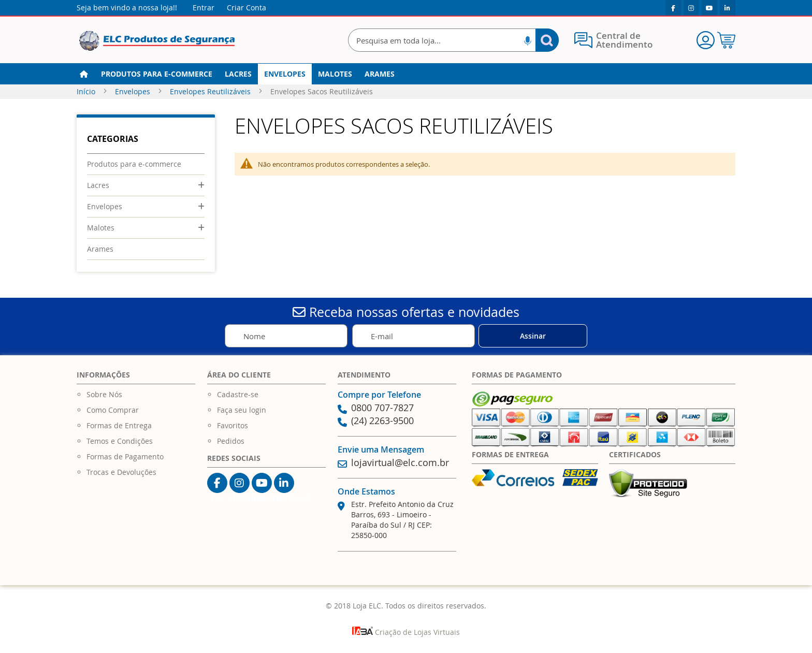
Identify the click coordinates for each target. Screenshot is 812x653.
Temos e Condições (120, 441)
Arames (100, 249)
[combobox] (453, 40)
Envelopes (134, 91)
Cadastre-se (238, 394)
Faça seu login (242, 410)
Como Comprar (113, 410)
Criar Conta (247, 8)
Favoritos (233, 425)
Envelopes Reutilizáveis (211, 91)
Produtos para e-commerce (134, 164)
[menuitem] (157, 74)
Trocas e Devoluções (121, 472)
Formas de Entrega (119, 425)
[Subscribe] (533, 336)
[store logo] (157, 41)
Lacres (98, 185)
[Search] (547, 40)
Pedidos (231, 441)
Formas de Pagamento (125, 456)
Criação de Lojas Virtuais (406, 632)
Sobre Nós (104, 394)
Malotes (101, 228)
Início (87, 91)
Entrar (204, 8)
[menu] (406, 74)
